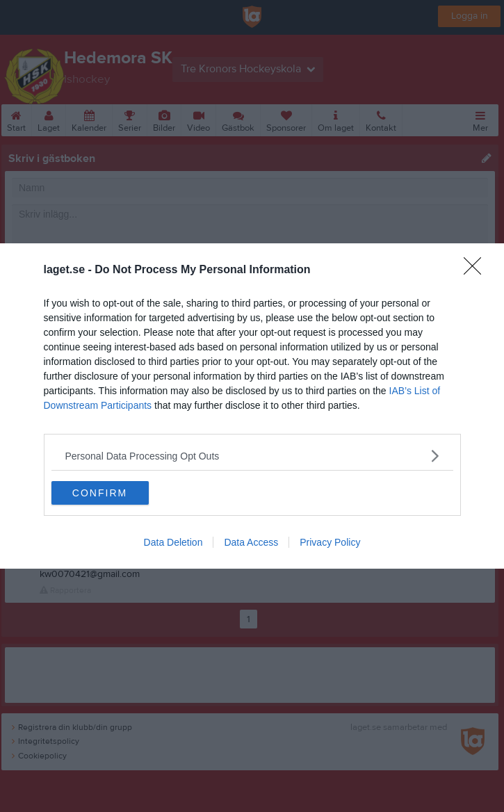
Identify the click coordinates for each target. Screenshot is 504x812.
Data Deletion (173, 542)
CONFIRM (100, 493)
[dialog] (252, 406)
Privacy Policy (330, 542)
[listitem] (252, 456)
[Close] (477, 270)
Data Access (251, 542)
